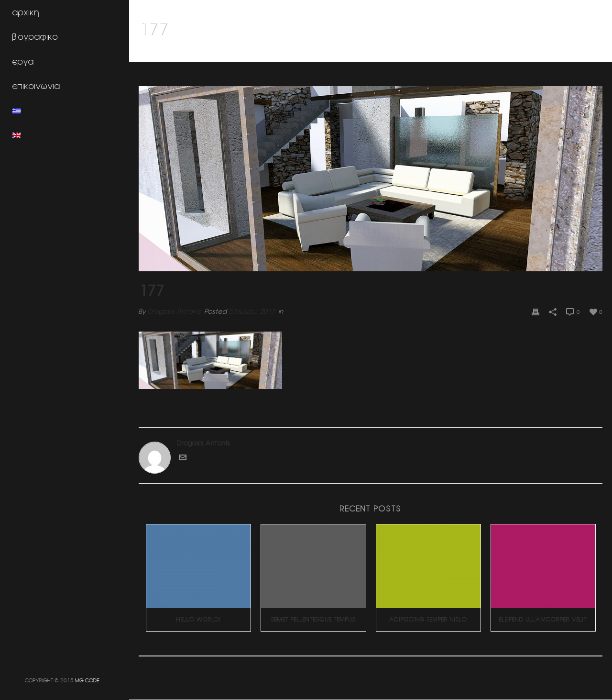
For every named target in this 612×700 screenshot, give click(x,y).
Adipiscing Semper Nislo (428, 619)
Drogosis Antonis (174, 311)
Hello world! (199, 619)
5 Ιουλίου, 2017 (252, 311)
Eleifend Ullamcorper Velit (543, 619)
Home (574, 53)
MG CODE (87, 680)
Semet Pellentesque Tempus (313, 619)
